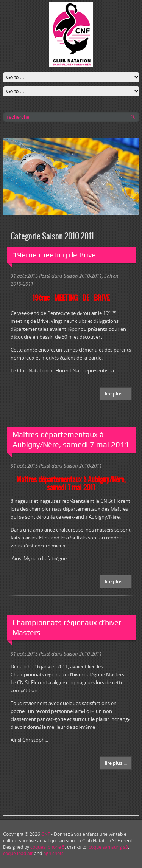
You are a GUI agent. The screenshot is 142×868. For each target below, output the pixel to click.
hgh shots (53, 853)
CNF (46, 834)
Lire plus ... (116, 394)
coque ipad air (18, 853)
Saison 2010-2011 (83, 276)
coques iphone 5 (48, 847)
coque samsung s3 (108, 847)
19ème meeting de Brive (54, 255)
